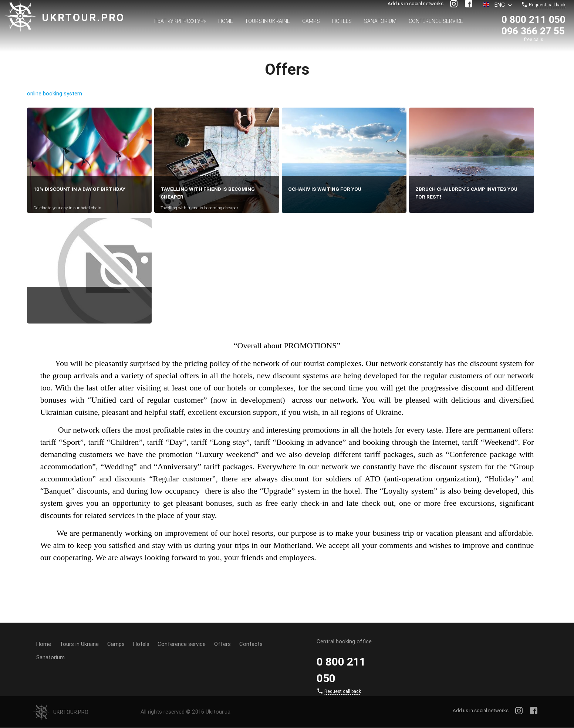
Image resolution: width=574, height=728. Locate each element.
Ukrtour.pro (83, 17)
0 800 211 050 (534, 19)
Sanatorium (380, 21)
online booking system (55, 93)
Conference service (436, 21)
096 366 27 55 (533, 31)
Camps (311, 21)
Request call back (547, 5)
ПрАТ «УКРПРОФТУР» (180, 21)
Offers (223, 644)
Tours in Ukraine (267, 21)
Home (226, 21)
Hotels (342, 21)
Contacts (251, 644)
